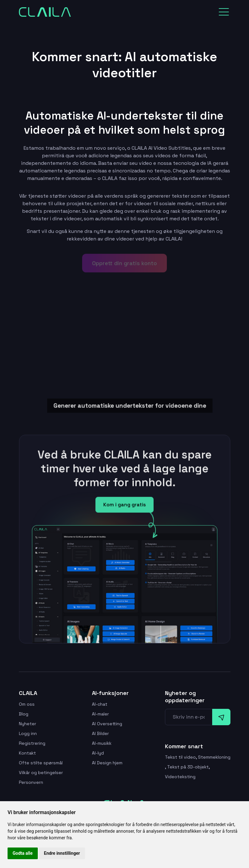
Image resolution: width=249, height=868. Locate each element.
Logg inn (28, 733)
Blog (24, 714)
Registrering (32, 743)
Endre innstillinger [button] (62, 853)
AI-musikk (102, 743)
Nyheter (28, 724)
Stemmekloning (214, 757)
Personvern (31, 782)
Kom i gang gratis (124, 506)
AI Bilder (100, 733)
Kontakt (27, 753)
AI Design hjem (107, 763)
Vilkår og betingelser (41, 773)
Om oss (27, 704)
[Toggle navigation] (224, 12)
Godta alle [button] (23, 853)
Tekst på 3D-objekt (188, 767)
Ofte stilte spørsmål (41, 763)
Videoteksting (180, 777)
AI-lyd (98, 753)
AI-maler (100, 714)
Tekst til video (180, 757)
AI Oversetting (107, 724)
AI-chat (100, 704)
